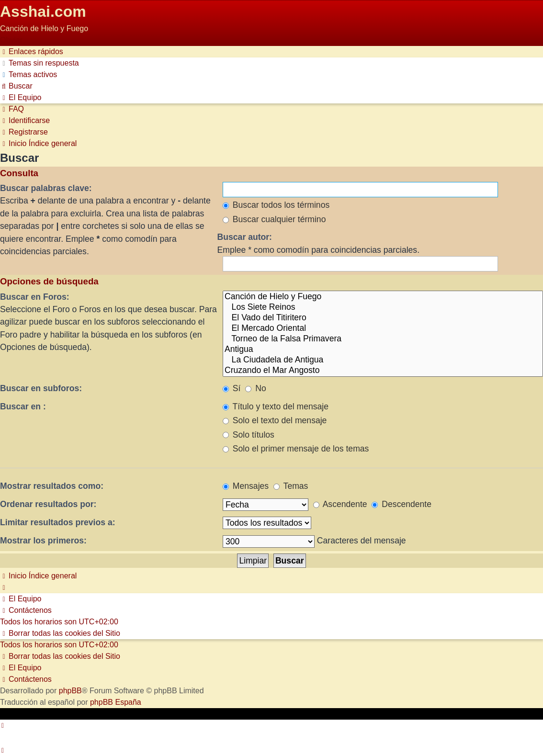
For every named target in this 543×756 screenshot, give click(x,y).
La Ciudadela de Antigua (383, 360)
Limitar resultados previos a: (58, 522)
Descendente (402, 504)
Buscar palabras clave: (46, 188)
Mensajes (246, 486)
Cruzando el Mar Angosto (383, 371)
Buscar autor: (245, 237)
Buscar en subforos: (41, 388)
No (255, 388)
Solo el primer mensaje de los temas (296, 449)
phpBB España (116, 702)
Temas (291, 486)
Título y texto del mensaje (276, 406)
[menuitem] (40, 63)
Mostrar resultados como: (52, 486)
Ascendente (340, 504)
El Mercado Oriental (383, 328)
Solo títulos (249, 435)
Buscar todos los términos (276, 205)
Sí (232, 388)
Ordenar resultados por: (48, 504)
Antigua (383, 350)
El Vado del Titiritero (383, 318)
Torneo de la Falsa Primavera (383, 339)
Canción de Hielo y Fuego (383, 297)
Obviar (11, 40)
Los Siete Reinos (383, 307)
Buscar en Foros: (35, 297)
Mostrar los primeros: (43, 541)
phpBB (70, 691)
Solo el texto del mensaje (275, 420)
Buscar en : (23, 406)
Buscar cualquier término (274, 219)
